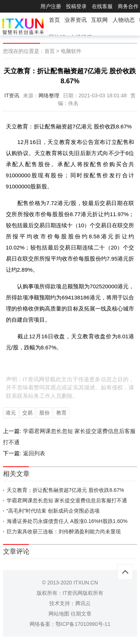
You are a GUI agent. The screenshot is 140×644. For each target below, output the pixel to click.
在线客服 (102, 6)
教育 (61, 413)
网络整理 (49, 95)
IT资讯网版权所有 (83, 593)
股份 (44, 413)
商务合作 (128, 6)
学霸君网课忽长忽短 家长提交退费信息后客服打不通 (67, 500)
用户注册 (51, 6)
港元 (11, 413)
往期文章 (81, 614)
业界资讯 (76, 20)
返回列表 (34, 453)
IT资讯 (12, 95)
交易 (27, 413)
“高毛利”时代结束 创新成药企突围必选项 (53, 511)
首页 (54, 20)
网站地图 (59, 614)
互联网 (99, 20)
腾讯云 (83, 603)
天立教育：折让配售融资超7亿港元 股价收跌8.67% (65, 490)
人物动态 (124, 20)
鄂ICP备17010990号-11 (83, 624)
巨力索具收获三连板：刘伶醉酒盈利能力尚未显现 (64, 531)
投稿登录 (76, 6)
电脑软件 (71, 51)
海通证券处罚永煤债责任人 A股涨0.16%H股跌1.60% (67, 521)
